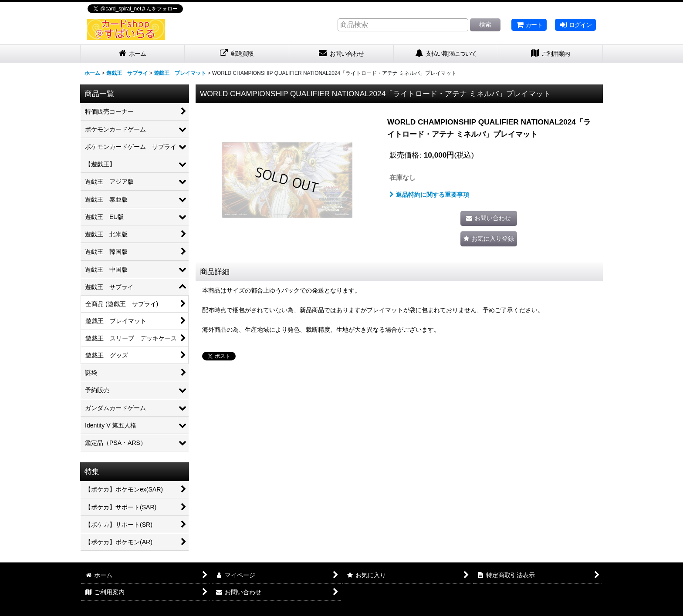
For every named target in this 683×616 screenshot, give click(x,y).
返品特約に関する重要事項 (429, 195)
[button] (489, 239)
